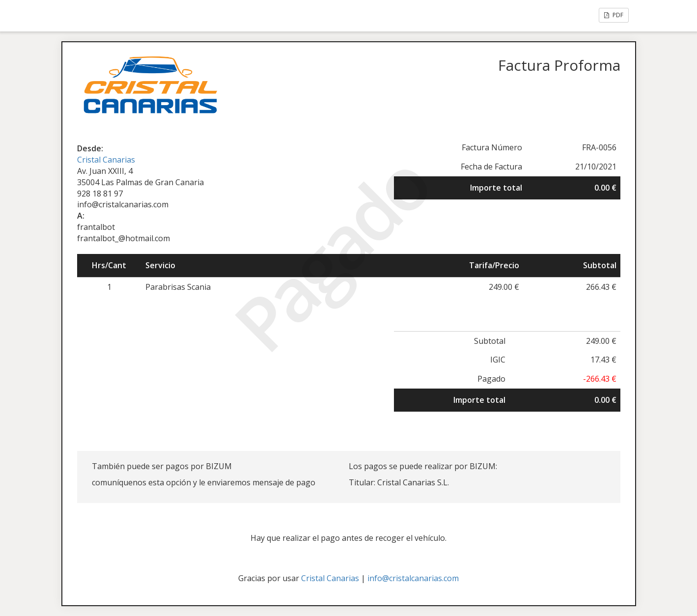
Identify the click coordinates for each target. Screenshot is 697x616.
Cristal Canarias (106, 160)
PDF (614, 15)
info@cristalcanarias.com (413, 578)
